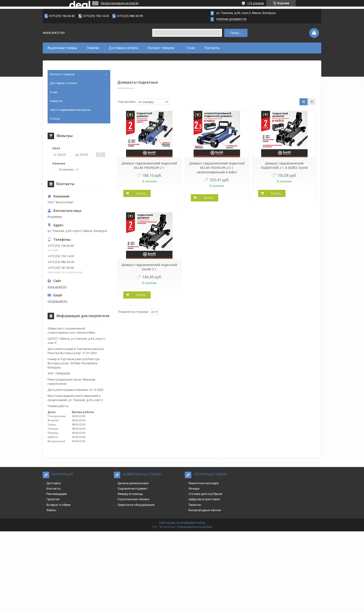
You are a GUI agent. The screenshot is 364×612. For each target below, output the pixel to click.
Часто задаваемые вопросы (70, 110)
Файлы (51, 510)
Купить (141, 193)
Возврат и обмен (58, 505)
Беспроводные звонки (205, 510)
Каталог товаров (161, 48)
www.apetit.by (57, 287)
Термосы (195, 505)
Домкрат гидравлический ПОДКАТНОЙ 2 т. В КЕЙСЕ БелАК (284, 166)
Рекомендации (57, 494)
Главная (93, 48)
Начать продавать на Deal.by (120, 3)
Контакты (212, 48)
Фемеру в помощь (130, 494)
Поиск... (236, 33)
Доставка (54, 483)
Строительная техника (133, 499)
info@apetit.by (57, 301)
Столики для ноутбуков (205, 494)
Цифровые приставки (204, 499)
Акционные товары (62, 48)
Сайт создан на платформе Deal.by (182, 523)
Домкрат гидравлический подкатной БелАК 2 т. (149, 267)
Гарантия (53, 499)
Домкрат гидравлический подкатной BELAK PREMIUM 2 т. (149, 166)
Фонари (194, 489)
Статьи (55, 119)
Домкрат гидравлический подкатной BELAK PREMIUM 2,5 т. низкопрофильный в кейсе (217, 168)
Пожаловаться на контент (195, 527)
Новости (56, 101)
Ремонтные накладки (204, 483)
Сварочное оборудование (136, 505)
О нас (191, 48)
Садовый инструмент (133, 489)
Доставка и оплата (123, 48)
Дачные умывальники (133, 483)
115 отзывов (256, 3)
